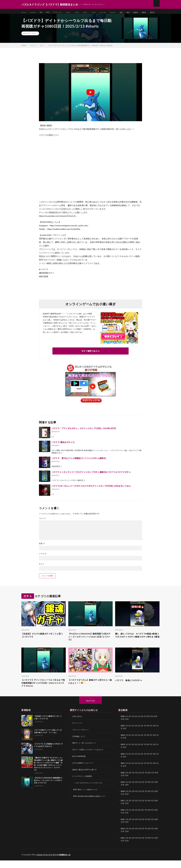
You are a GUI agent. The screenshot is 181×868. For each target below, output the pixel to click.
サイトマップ (78, 733)
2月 (130, 726)
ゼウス (91, 13)
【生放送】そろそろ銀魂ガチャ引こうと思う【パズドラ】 (43, 643)
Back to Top (90, 710)
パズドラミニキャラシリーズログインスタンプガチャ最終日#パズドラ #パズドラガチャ (91, 479)
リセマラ (121, 13)
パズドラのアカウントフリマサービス (90, 792)
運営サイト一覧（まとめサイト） (85, 752)
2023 (123, 754)
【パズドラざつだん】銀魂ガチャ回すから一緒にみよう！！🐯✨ (90, 690)
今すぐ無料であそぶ (90, 358)
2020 (123, 781)
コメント (42, 525)
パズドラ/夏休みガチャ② (63, 449)
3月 (133, 726)
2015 (123, 827)
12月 (127, 738)
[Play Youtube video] (90, 99)
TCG (50, 13)
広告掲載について (79, 746)
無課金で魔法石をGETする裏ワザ (85, 778)
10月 (157, 735)
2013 (123, 846)
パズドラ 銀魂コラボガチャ (130, 689)
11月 (123, 738)
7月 (146, 735)
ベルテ (100, 13)
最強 (138, 13)
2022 (123, 763)
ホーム (24, 13)
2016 (123, 818)
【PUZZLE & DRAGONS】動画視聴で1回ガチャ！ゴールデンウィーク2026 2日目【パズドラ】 (90, 645)
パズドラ (34, 13)
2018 (123, 800)
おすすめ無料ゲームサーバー (84, 772)
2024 (123, 744)
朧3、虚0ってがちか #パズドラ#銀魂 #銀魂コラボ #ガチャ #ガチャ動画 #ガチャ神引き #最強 (137, 645)
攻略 (130, 13)
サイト (42, 571)
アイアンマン (61, 13)
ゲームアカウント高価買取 (83, 785)
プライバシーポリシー (81, 739)
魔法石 (35, 17)
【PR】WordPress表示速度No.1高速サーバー (90, 805)
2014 (123, 836)
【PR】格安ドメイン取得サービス (86, 798)
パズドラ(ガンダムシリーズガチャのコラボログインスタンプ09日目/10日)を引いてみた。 (92, 493)
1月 (127, 726)
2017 (123, 809)
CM (43, 13)
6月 (143, 735)
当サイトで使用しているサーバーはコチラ (89, 759)
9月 (153, 735)
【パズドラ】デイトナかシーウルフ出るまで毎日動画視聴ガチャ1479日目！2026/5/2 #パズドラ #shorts (43, 692)
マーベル (110, 13)
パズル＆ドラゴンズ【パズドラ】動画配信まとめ (55, 862)
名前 (42, 551)
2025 (123, 735)
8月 (150, 735)
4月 (137, 726)
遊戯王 (26, 17)
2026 (123, 726)
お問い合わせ (78, 726)
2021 (123, 772)
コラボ (82, 13)
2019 (123, 790)
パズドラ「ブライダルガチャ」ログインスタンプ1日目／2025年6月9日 (84, 435)
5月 (140, 726)
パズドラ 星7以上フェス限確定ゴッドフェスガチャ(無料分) (79, 465)
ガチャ (73, 13)
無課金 (146, 13)
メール (43, 561)
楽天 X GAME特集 (79, 765)
